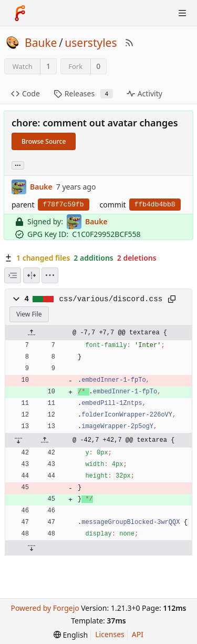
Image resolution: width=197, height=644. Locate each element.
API (138, 634)
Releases (83, 93)
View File (29, 314)
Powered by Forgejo (45, 608)
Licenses (110, 634)
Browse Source (44, 141)
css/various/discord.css (111, 299)
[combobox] (13, 275)
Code (25, 93)
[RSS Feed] (129, 43)
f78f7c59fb (64, 205)
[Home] (20, 13)
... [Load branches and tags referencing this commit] (18, 165)
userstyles (91, 43)
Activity (144, 93)
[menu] (50, 275)
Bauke (41, 43)
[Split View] (32, 275)
